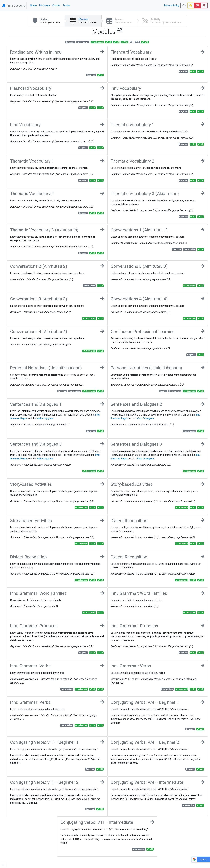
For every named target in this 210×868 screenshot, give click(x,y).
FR (204, 5)
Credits (56, 5)
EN (197, 5)
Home (33, 5)
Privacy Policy (171, 5)
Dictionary (45, 5)
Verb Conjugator (45, 418)
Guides (66, 5)
